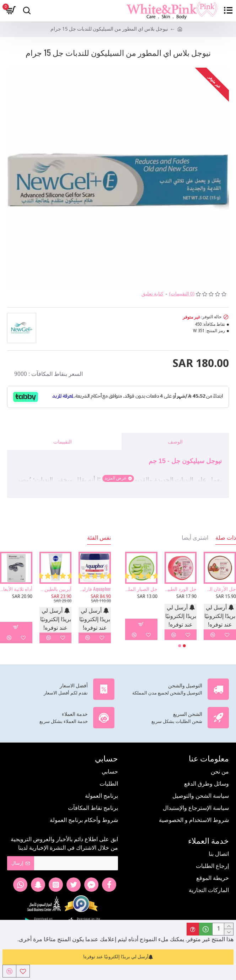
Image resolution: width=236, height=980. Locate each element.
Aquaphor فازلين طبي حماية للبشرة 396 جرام (95, 589)
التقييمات (63, 441)
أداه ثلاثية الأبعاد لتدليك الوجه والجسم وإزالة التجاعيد (16, 589)
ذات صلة (226, 538)
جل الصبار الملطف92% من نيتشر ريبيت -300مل (141, 589)
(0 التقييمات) (182, 294)
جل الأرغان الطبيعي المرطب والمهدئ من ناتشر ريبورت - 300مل (220, 589)
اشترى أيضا (195, 538)
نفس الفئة (99, 538)
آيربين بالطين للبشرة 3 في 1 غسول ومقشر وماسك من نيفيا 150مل (56, 589)
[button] (184, 646)
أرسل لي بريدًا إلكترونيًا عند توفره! (118, 957)
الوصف (175, 441)
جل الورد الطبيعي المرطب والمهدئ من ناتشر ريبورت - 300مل (181, 589)
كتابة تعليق (152, 294)
